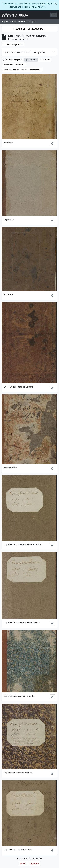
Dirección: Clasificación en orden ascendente (21, 70)
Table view (44, 60)
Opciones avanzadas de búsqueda (24, 52)
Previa (23, 864)
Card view (31, 60)
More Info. (40, 7)
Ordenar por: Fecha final (13, 65)
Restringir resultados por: (30, 29)
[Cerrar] (56, 4)
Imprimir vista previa (12, 60)
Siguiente (34, 864)
